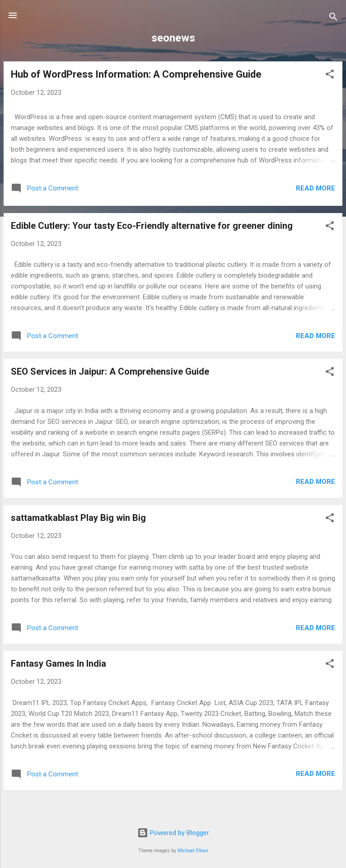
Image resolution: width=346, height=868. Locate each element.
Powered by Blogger (173, 833)
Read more (316, 188)
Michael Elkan (193, 851)
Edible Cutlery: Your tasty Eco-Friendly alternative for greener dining (152, 226)
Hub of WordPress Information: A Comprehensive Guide (136, 74)
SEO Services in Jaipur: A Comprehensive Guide (110, 371)
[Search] (333, 18)
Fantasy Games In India (58, 664)
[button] (330, 76)
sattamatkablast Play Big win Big (78, 518)
